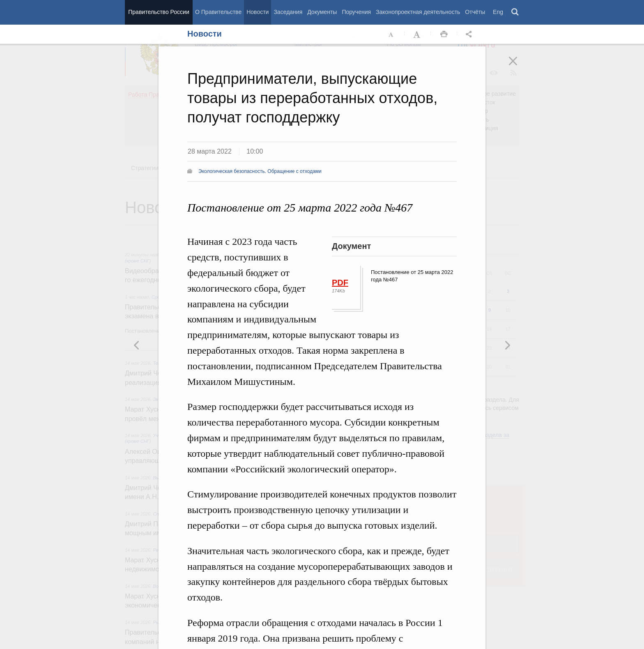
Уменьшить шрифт (391, 35)
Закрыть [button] (519, 67)
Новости (258, 12)
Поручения (356, 12)
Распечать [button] (444, 35)
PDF (340, 283)
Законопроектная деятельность (418, 12)
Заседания (288, 12)
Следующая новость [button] (137, 345)
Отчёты (475, 12)
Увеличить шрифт (418, 35)
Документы (322, 12)
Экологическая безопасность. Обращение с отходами (260, 171)
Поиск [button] (515, 12)
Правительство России (159, 12)
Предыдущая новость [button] (507, 345)
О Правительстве (218, 12)
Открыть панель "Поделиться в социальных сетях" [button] (470, 35)
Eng (498, 12)
